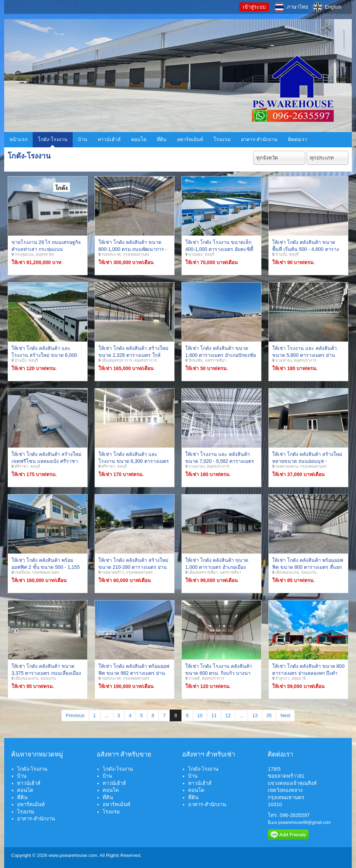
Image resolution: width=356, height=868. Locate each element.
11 (214, 715)
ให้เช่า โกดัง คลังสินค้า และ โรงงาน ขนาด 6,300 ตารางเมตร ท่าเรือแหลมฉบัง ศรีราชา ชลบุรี (134, 461)
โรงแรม (222, 139)
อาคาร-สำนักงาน (259, 139)
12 (228, 715)
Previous (75, 715)
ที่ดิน (162, 139)
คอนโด (139, 139)
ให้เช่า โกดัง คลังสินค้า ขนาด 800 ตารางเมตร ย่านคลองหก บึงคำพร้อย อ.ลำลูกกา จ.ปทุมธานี (308, 673)
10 (200, 715)
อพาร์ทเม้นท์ (190, 139)
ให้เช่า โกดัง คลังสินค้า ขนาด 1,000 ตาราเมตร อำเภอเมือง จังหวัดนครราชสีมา (217, 567)
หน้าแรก (18, 139)
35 (269, 715)
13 (255, 715)
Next (286, 715)
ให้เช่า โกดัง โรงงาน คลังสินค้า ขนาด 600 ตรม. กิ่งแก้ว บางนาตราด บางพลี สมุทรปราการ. (219, 673)
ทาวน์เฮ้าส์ (109, 139)
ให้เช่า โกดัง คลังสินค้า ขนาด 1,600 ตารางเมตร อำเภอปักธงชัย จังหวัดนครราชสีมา (221, 355)
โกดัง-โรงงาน (53, 139)
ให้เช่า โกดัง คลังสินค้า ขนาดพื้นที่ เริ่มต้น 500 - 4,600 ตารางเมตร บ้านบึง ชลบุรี (306, 249)
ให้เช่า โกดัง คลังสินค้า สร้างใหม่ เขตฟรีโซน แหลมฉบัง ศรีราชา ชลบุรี (46, 461)
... (107, 715)
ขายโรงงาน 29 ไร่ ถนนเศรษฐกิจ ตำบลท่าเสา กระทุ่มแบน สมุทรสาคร (46, 249)
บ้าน (83, 139)
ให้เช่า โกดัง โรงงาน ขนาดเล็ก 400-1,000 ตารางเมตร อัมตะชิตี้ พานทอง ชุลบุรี (219, 249)
